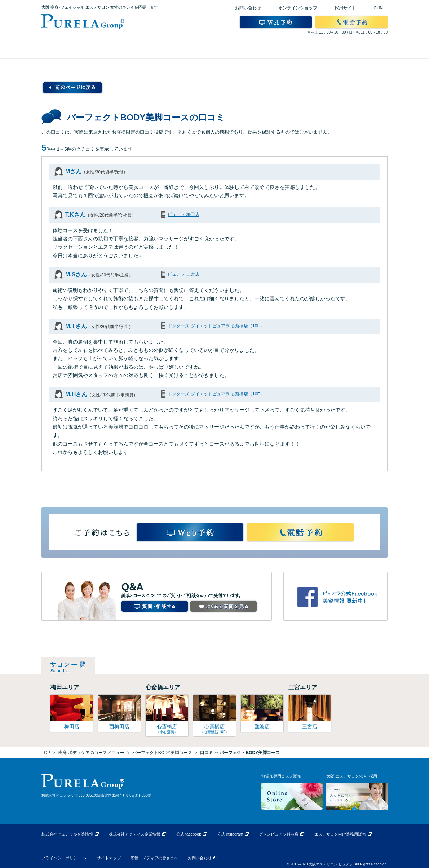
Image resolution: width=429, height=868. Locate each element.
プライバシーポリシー (61, 858)
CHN (378, 8)
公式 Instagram (230, 834)
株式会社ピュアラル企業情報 (67, 834)
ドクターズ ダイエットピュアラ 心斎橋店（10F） (216, 326)
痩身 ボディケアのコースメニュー (91, 753)
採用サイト (345, 8)
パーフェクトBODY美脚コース (162, 753)
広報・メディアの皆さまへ (154, 858)
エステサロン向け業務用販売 (340, 834)
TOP (46, 753)
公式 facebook (189, 834)
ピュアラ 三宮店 (183, 274)
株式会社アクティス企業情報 (135, 834)
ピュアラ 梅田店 (183, 214)
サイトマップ (109, 858)
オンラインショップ (298, 8)
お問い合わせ (248, 8)
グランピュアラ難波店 (279, 834)
